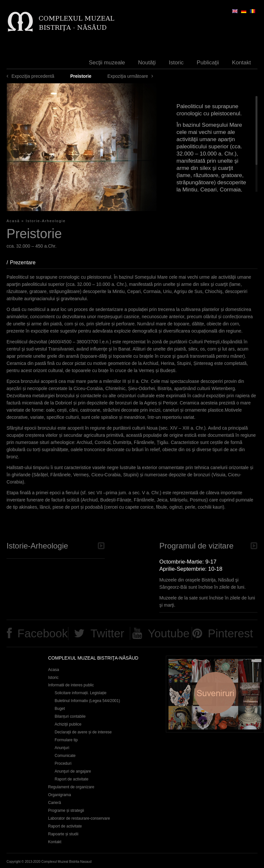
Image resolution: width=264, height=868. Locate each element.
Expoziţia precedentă (33, 76)
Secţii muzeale (107, 63)
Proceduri (63, 763)
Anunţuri (62, 748)
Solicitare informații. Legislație (81, 693)
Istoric (176, 63)
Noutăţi (147, 63)
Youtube (169, 633)
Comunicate (65, 756)
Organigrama (60, 795)
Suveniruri (215, 694)
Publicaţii (208, 63)
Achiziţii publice (68, 724)
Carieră (54, 803)
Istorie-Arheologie (46, 221)
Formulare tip (66, 740)
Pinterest (230, 633)
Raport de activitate (71, 779)
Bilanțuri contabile (70, 716)
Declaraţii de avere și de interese (83, 732)
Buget (60, 709)
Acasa (53, 670)
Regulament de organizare (71, 787)
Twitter (107, 633)
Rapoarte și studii (63, 834)
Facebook (43, 633)
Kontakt (241, 63)
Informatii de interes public (71, 685)
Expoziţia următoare (128, 76)
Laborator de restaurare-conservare (79, 818)
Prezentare (26, 262)
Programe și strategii (66, 811)
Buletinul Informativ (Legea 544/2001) (87, 701)
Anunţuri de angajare (73, 771)
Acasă (13, 221)
